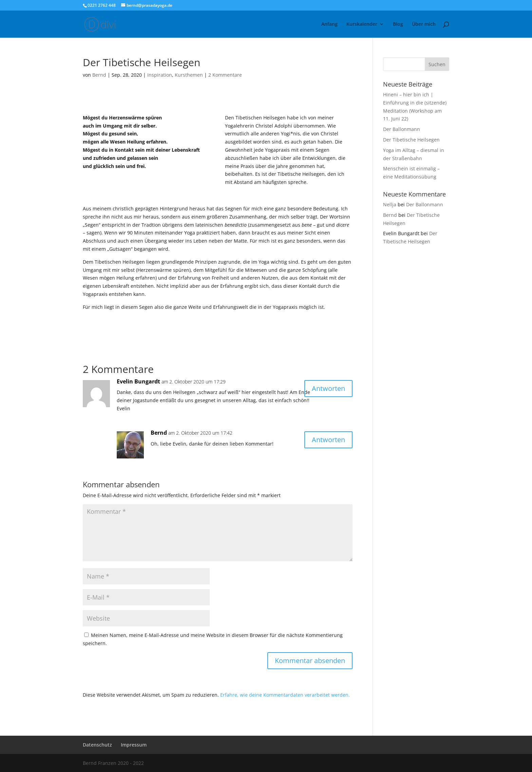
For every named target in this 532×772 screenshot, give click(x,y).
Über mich (424, 24)
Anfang (329, 24)
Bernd (99, 75)
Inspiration (160, 75)
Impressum (134, 745)
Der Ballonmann (402, 129)
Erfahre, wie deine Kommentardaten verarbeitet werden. (285, 695)
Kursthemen (189, 75)
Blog (398, 24)
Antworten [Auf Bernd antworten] (328, 440)
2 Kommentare (225, 75)
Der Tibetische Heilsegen (411, 140)
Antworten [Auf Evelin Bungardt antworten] (328, 388)
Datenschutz (97, 745)
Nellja (390, 204)
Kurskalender (362, 24)
